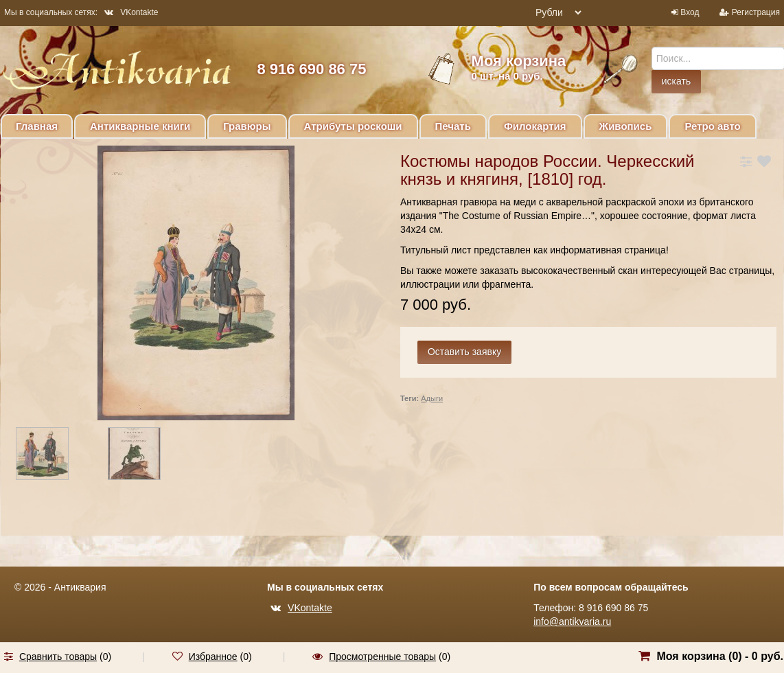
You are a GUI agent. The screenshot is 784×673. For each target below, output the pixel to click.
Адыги (432, 398)
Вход (690, 12)
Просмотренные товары (382, 657)
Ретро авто (712, 126)
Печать (453, 126)
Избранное (213, 657)
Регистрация (756, 12)
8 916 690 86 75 (311, 69)
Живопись (626, 126)
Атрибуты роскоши (353, 126)
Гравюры (247, 126)
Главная (37, 126)
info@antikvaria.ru (572, 621)
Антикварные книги (140, 126)
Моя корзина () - (720, 656)
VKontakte (131, 12)
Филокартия (535, 126)
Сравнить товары (58, 657)
